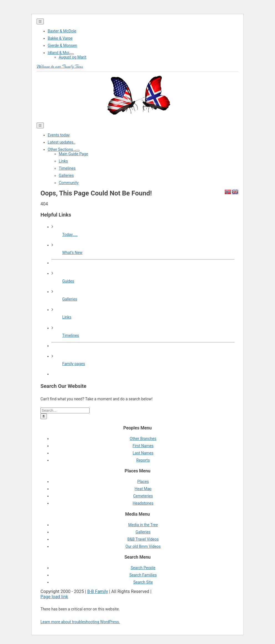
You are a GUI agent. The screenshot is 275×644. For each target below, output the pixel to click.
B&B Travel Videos (143, 539)
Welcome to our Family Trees (60, 67)
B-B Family (97, 591)
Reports (143, 460)
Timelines (71, 335)
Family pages (73, 364)
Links (67, 317)
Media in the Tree (143, 525)
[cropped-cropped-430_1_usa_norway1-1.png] (137, 120)
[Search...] (65, 410)
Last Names (143, 453)
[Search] (44, 416)
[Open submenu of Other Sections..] (77, 151)
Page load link (54, 597)
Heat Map (143, 489)
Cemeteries (143, 496)
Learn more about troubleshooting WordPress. (80, 622)
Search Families (143, 575)
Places (143, 482)
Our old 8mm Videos (143, 546)
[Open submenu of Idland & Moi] (72, 54)
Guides (68, 281)
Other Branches (143, 439)
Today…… (70, 235)
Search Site (143, 582)
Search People (143, 568)
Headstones (143, 503)
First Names (143, 446)
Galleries (70, 299)
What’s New (72, 253)
